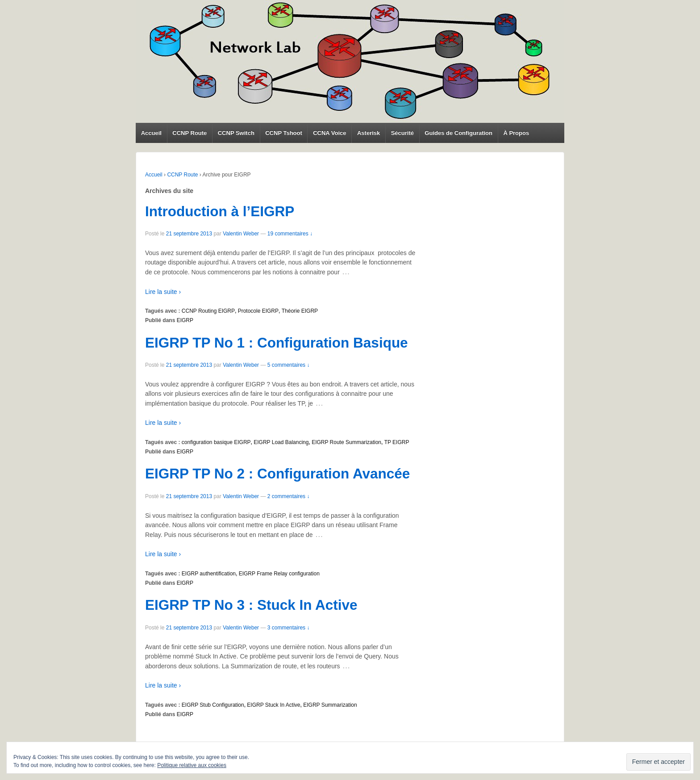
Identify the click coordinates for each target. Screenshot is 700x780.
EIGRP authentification (209, 574)
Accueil (151, 133)
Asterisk (369, 133)
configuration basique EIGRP (216, 442)
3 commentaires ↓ (289, 628)
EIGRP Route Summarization (346, 442)
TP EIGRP (397, 442)
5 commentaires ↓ (289, 365)
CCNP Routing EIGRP (208, 311)
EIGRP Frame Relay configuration (279, 574)
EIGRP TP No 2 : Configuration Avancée (277, 474)
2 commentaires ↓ (289, 496)
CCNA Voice (329, 133)
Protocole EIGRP (258, 311)
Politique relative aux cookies (192, 765)
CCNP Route (190, 133)
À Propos (516, 133)
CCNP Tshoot (284, 133)
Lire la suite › (163, 292)
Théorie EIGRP (300, 311)
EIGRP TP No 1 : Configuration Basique (277, 343)
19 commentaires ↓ (290, 234)
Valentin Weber (241, 234)
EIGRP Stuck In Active (273, 705)
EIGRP (185, 320)
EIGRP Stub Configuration (213, 705)
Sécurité (402, 133)
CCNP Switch (236, 133)
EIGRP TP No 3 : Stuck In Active (251, 605)
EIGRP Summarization (330, 705)
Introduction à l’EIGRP (220, 211)
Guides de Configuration (458, 133)
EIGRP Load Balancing (281, 442)
